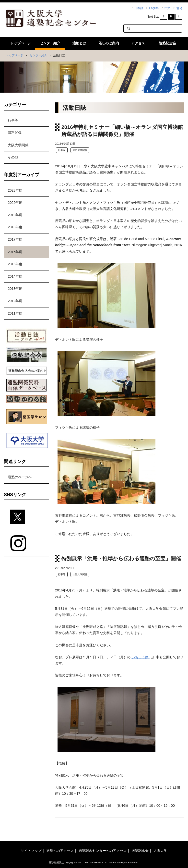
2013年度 (15, 289)
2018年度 (15, 227)
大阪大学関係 (80, 150)
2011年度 (15, 313)
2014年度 (15, 276)
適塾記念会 (167, 43)
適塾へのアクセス (60, 851)
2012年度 (15, 301)
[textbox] (153, 28)
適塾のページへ (20, 477)
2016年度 (15, 252)
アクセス (138, 43)
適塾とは (79, 43)
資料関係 (15, 133)
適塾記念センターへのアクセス (103, 851)
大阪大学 (160, 851)
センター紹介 (50, 43)
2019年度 (15, 215)
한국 (179, 8)
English (154, 8)
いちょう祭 (141, 657)
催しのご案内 (109, 43)
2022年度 (15, 203)
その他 (13, 157)
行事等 (62, 150)
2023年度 (15, 190)
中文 (167, 8)
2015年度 (15, 264)
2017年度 (15, 239)
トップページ (21, 43)
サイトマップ (31, 851)
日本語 (139, 8)
